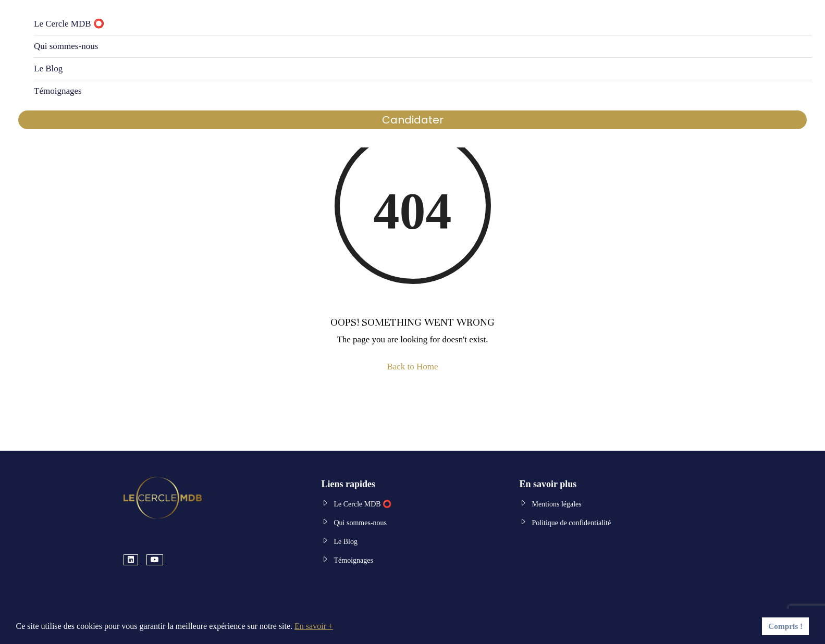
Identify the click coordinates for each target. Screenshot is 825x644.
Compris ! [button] (785, 626)
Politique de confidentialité (572, 523)
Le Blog (48, 69)
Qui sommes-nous (66, 46)
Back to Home (412, 367)
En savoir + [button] (314, 626)
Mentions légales (557, 504)
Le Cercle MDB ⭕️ (69, 24)
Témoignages (58, 91)
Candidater (413, 120)
